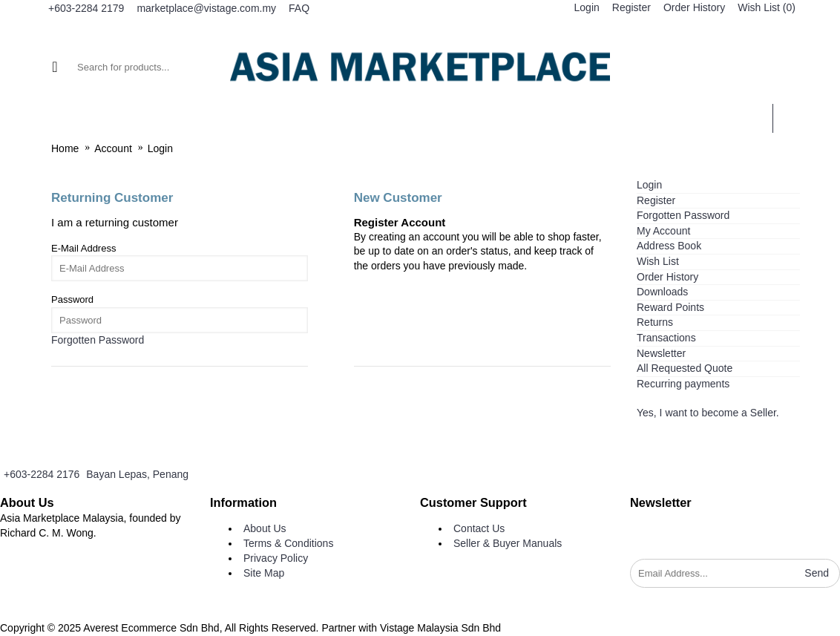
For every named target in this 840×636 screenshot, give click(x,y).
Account (113, 148)
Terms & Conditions (288, 543)
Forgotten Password (683, 215)
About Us (265, 528)
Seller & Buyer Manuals (508, 543)
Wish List (658, 261)
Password (72, 299)
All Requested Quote (685, 368)
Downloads (662, 292)
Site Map (264, 573)
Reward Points (670, 307)
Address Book (669, 246)
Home (65, 148)
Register (656, 200)
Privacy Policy (276, 558)
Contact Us (479, 528)
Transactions (666, 338)
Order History (667, 277)
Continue (382, 394)
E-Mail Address (83, 248)
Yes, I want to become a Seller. (708, 413)
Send (817, 573)
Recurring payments (683, 384)
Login (160, 148)
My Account (663, 231)
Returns (655, 322)
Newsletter (661, 353)
